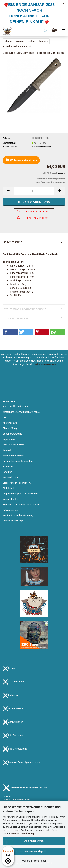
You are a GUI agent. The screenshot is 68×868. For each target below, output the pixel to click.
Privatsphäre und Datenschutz (18, 461)
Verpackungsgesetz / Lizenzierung (20, 494)
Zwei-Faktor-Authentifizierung (18, 515)
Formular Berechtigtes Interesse (25, 762)
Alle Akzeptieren (34, 841)
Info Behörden (15, 735)
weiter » (32, 41)
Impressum (9, 439)
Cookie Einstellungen (13, 521)
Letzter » (43, 41)
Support (12, 668)
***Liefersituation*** (13, 456)
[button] (8, 191)
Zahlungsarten (10, 510)
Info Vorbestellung (18, 749)
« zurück (20, 41)
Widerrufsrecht (16, 708)
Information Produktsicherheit (24, 309)
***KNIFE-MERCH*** (13, 445)
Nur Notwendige (34, 851)
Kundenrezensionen (17, 318)
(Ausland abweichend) (42, 147)
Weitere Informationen (34, 861)
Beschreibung (13, 242)
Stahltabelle (9, 488)
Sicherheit (13, 695)
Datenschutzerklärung (22, 833)
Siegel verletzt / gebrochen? (17, 483)
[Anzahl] (34, 191)
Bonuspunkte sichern (21, 160)
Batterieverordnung (12, 434)
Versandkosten (11, 499)
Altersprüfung (10, 428)
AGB (5, 417)
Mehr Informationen (46, 364)
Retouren (7, 472)
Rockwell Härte (11, 477)
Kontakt (7, 450)
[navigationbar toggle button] (63, 31)
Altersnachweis (11, 423)
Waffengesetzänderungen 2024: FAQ (22, 412)
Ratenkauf (8, 466)
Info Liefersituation (10, 147)
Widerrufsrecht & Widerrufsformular (21, 505)
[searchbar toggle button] (45, 31)
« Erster (8, 41)
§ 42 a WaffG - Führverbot (16, 406)
